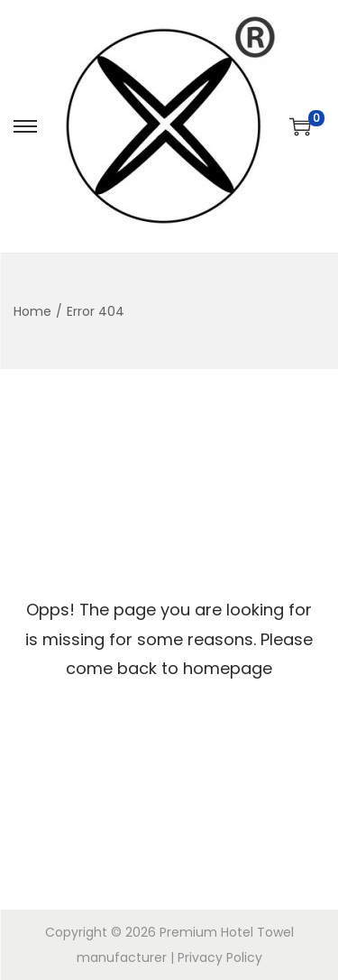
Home (32, 311)
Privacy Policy (220, 957)
